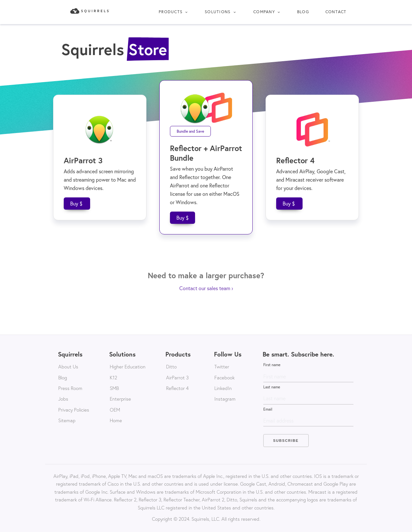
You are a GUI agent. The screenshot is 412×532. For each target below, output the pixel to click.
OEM (115, 410)
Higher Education (128, 366)
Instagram (225, 399)
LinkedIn (223, 388)
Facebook (225, 377)
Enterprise (120, 399)
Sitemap (67, 420)
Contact (336, 12)
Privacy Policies (74, 410)
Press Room (70, 388)
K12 (113, 377)
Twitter (222, 366)
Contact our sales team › (206, 288)
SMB (114, 388)
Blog (303, 12)
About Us (68, 366)
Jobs (63, 399)
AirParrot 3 (177, 377)
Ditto (171, 366)
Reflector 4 (177, 388)
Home (116, 420)
